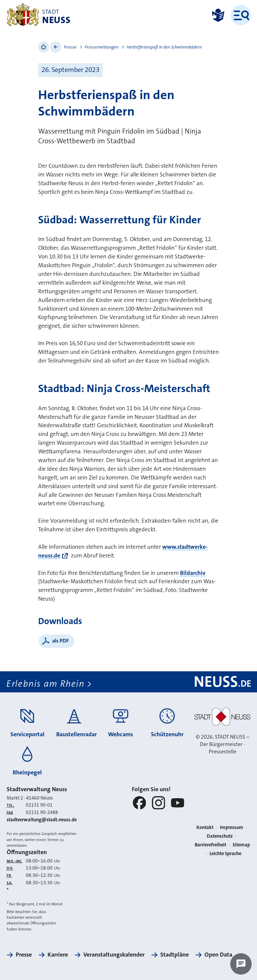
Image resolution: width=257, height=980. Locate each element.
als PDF (61, 641)
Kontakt (205, 827)
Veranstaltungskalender (114, 955)
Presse (70, 47)
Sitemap (241, 845)
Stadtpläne (175, 955)
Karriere (58, 955)
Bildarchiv (193, 573)
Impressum (232, 827)
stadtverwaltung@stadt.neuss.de (42, 820)
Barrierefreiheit (210, 845)
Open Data (218, 955)
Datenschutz (220, 836)
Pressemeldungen (102, 47)
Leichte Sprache (225, 854)
